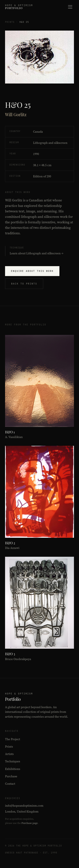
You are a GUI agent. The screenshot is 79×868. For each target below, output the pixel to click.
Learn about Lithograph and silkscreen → (36, 253)
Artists (9, 754)
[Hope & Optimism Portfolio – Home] (19, 7)
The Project (13, 739)
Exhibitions (13, 769)
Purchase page (30, 823)
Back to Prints (24, 284)
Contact (10, 784)
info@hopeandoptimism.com (24, 806)
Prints (10, 22)
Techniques (13, 761)
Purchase (11, 776)
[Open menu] (70, 7)
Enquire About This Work (32, 271)
